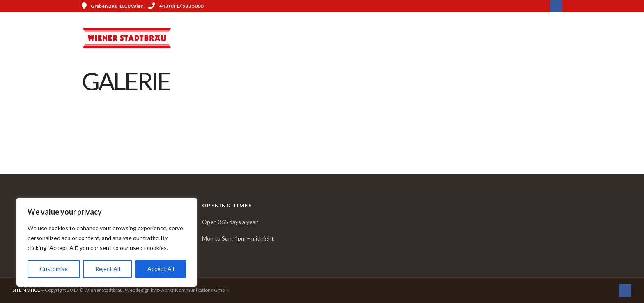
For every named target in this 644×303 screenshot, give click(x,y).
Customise (54, 269)
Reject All (108, 269)
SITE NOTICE (26, 290)
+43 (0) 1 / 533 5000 (176, 6)
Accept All (161, 269)
